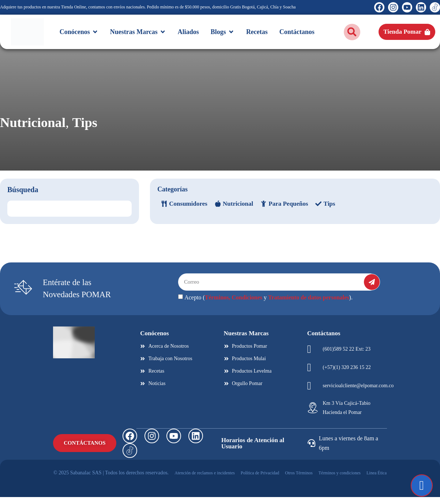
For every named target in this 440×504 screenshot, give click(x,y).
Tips (130, 126)
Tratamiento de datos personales (309, 305)
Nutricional (50, 126)
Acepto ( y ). (268, 305)
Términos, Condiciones (234, 305)
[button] (352, 32)
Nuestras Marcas (246, 340)
